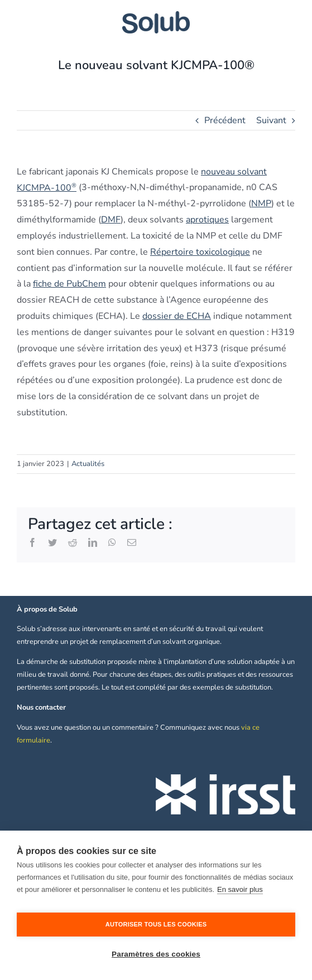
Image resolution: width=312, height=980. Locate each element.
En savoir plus (240, 889)
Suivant (271, 120)
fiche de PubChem (69, 284)
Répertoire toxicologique (200, 252)
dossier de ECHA (177, 316)
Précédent (225, 120)
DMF (111, 220)
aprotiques (207, 220)
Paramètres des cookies (156, 954)
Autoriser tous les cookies (156, 924)
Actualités (88, 464)
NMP (261, 203)
